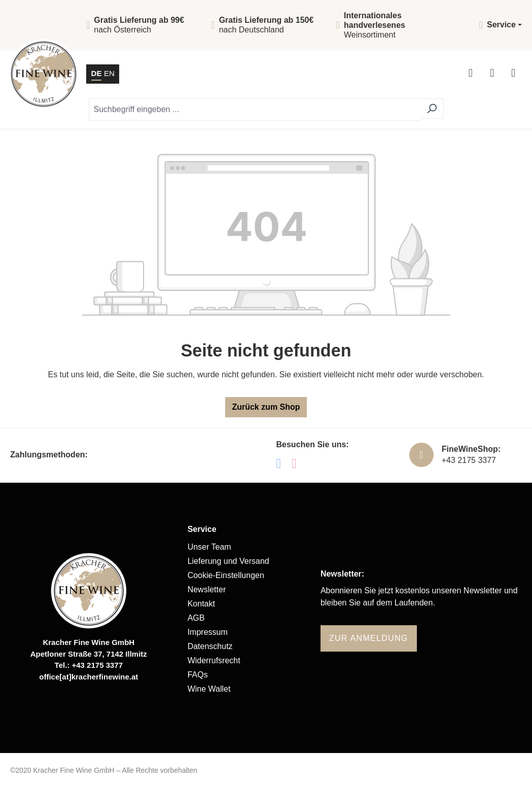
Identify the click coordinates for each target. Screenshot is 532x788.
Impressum (208, 632)
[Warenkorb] (492, 74)
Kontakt (201, 604)
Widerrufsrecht (214, 660)
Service (202, 529)
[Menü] (513, 74)
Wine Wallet (209, 689)
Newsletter (207, 589)
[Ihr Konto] (471, 74)
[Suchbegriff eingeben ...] (255, 110)
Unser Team (209, 547)
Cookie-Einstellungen (226, 575)
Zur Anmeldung (369, 638)
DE (97, 73)
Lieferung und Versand (228, 561)
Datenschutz (210, 646)
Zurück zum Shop (266, 407)
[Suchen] (432, 109)
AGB (196, 618)
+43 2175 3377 (469, 460)
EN (109, 73)
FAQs (198, 675)
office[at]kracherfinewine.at (88, 677)
